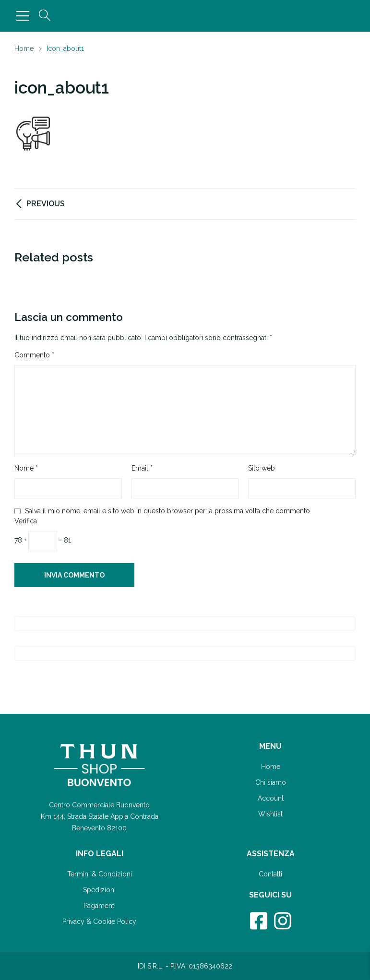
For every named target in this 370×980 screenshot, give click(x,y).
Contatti (270, 874)
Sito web (262, 468)
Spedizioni (99, 890)
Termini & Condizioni (100, 874)
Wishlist (270, 814)
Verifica (26, 521)
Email (142, 468)
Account (271, 798)
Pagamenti (100, 906)
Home (271, 767)
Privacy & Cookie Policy (99, 921)
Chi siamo (271, 782)
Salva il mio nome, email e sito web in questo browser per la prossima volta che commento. (168, 511)
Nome (26, 468)
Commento (34, 355)
